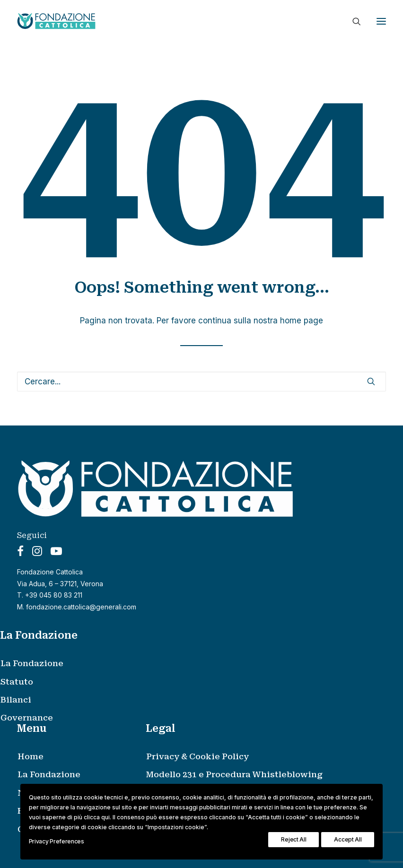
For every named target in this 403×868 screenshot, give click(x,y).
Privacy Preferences (57, 841)
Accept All (348, 839)
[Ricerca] (352, 21)
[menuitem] (191, 663)
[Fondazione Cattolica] (56, 21)
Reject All (293, 839)
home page (302, 321)
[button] (381, 21)
